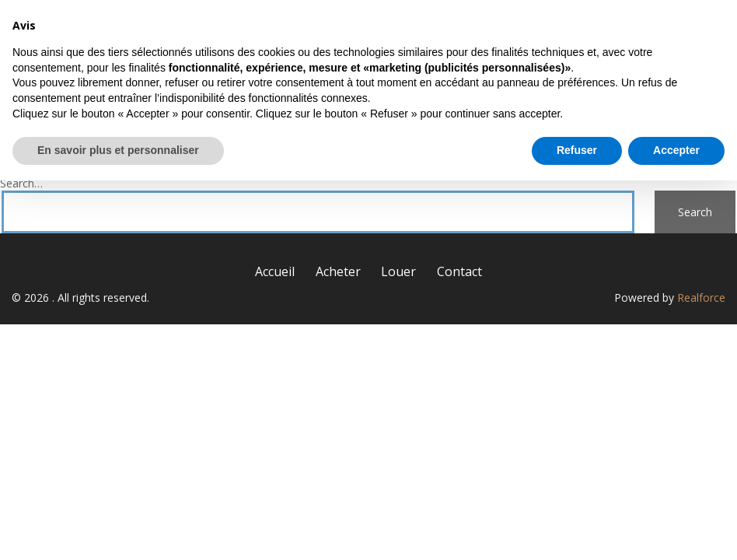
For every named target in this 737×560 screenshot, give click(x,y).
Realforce (701, 297)
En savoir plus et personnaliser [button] (118, 530)
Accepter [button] (676, 530)
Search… (21, 183)
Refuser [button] (577, 530)
